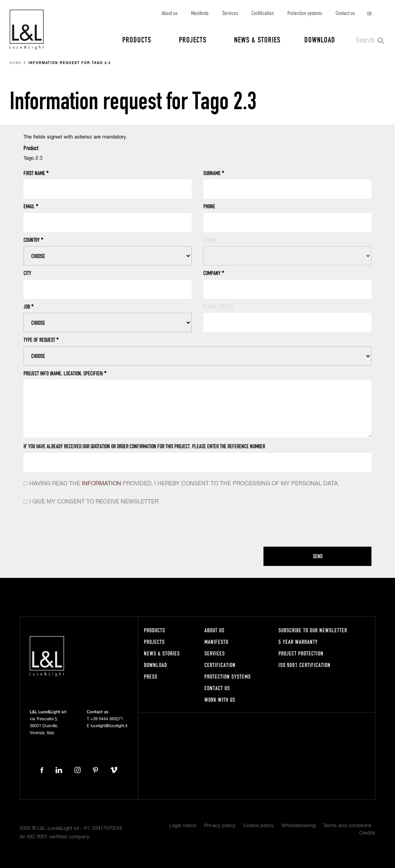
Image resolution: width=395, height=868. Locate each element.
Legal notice (183, 826)
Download (320, 39)
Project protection (301, 653)
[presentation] (82, 528)
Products (137, 39)
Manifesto (200, 13)
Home (16, 63)
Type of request (41, 340)
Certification (263, 13)
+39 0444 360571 (107, 719)
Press (151, 676)
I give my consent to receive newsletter (94, 502)
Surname (214, 173)
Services (230, 13)
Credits (367, 833)
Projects (193, 39)
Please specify (218, 307)
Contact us (345, 13)
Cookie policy (259, 826)
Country (33, 240)
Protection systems (305, 13)
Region (210, 240)
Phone (209, 206)
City (27, 273)
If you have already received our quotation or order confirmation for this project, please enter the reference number (144, 446)
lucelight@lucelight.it (109, 726)
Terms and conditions (347, 826)
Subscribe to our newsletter (313, 630)
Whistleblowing (299, 826)
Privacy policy (220, 826)
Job (29, 307)
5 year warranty (298, 642)
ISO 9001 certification (305, 665)
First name (36, 173)
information (101, 484)
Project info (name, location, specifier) (65, 373)
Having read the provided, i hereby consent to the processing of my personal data (184, 484)
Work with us (220, 700)
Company (214, 273)
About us (170, 13)
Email (31, 206)
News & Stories (257, 39)
